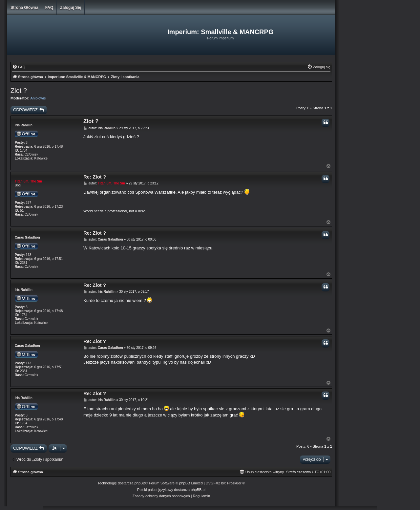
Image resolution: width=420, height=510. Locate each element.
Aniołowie (38, 98)
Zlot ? (19, 91)
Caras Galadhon (27, 237)
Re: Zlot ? (95, 177)
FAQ (49, 8)
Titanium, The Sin (28, 181)
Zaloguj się (71, 8)
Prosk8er (234, 483)
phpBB (140, 483)
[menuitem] (19, 67)
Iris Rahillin (24, 125)
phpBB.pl (198, 490)
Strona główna (24, 8)
